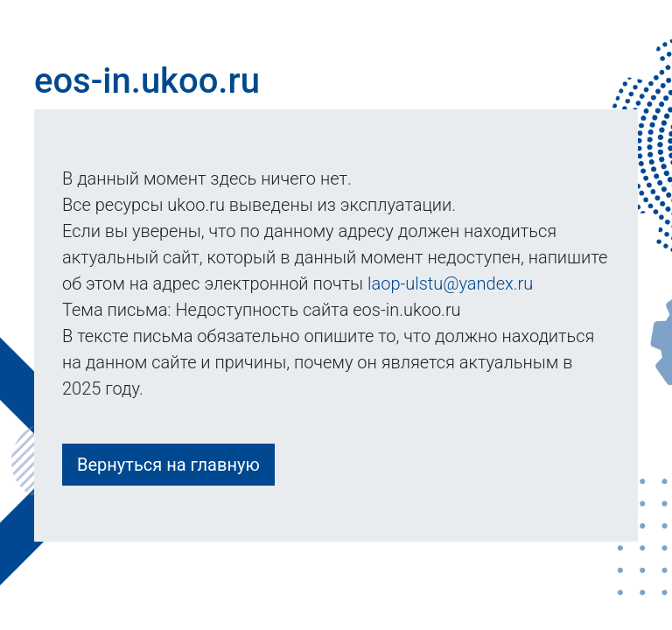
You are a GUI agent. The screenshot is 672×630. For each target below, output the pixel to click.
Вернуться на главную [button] (168, 465)
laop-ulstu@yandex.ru (450, 283)
